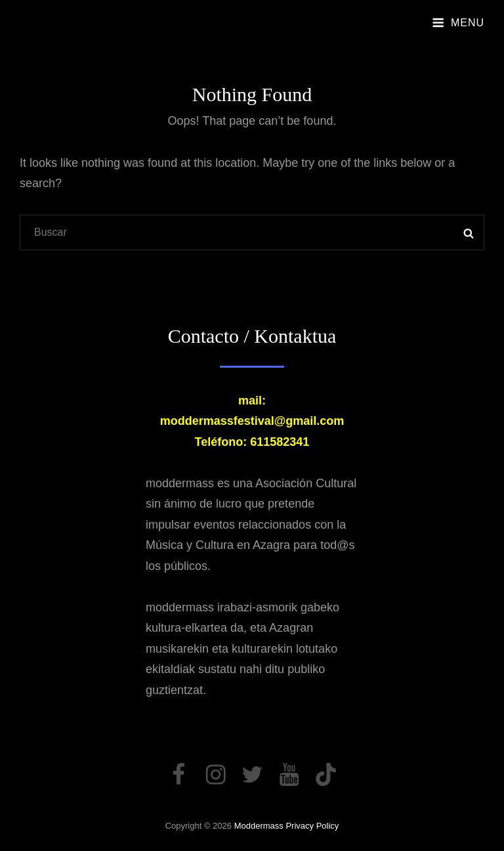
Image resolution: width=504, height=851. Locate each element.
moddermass (259, 826)
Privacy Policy (312, 826)
